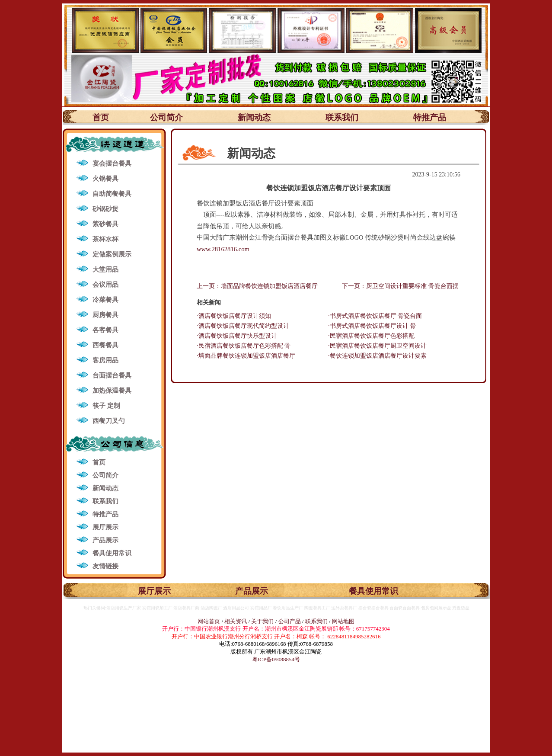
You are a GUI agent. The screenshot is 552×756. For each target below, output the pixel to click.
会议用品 (105, 285)
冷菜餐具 (105, 300)
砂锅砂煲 (105, 209)
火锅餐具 (105, 179)
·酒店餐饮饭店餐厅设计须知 (234, 316)
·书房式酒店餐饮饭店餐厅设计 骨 (372, 326)
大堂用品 (105, 269)
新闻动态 (254, 117)
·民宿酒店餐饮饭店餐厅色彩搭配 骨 (244, 346)
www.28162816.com (223, 249)
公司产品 (290, 621)
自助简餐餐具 (112, 194)
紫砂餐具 (105, 224)
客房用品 (105, 360)
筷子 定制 (106, 406)
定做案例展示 (112, 254)
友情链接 (105, 566)
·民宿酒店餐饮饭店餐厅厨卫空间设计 (377, 346)
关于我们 (263, 621)
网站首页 (209, 621)
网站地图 (343, 621)
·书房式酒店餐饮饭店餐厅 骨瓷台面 (375, 316)
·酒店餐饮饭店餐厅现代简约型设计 (243, 326)
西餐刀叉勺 (109, 421)
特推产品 (430, 117)
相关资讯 (236, 621)
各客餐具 (105, 330)
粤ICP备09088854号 (276, 659)
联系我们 (342, 117)
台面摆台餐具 (112, 375)
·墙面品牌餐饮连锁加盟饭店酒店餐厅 (246, 356)
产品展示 (105, 540)
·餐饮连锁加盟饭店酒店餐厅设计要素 (377, 356)
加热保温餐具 (112, 391)
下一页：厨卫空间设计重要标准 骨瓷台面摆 (400, 286)
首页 (101, 117)
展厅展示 (105, 527)
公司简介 (166, 117)
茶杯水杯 (105, 239)
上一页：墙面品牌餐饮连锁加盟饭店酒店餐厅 (257, 286)
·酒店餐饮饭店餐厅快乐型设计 (237, 336)
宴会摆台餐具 (112, 163)
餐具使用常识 (112, 553)
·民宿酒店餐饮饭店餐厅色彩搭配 (371, 336)
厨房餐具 (105, 315)
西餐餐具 (105, 345)
